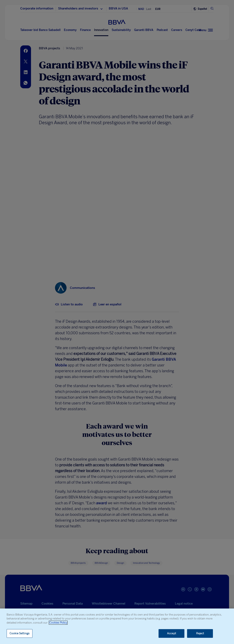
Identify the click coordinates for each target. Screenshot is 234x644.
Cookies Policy (58, 623)
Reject (200, 633)
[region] (117, 626)
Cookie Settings (20, 633)
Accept (172, 633)
